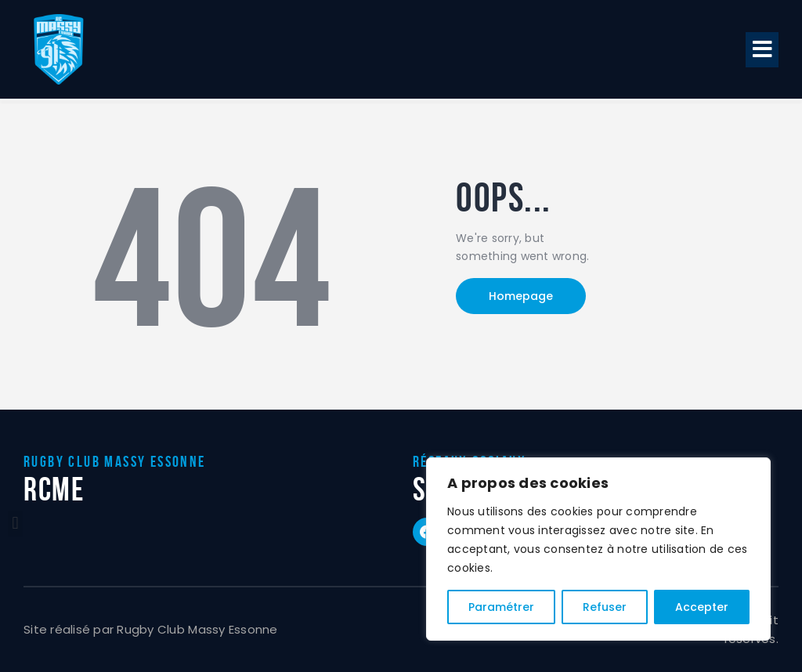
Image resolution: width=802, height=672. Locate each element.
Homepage (521, 296)
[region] (598, 549)
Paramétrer (501, 607)
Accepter (702, 607)
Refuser (605, 607)
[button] (762, 50)
